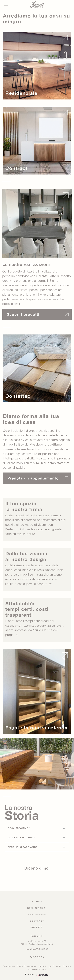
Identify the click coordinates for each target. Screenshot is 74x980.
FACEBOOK (37, 957)
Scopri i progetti (23, 314)
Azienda (37, 902)
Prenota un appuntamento (33, 478)
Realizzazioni (37, 908)
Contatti (37, 927)
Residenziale (37, 915)
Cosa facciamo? (19, 828)
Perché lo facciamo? (23, 847)
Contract (37, 921)
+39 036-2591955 (39, 950)
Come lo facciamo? (21, 838)
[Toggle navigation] (6, 4)
